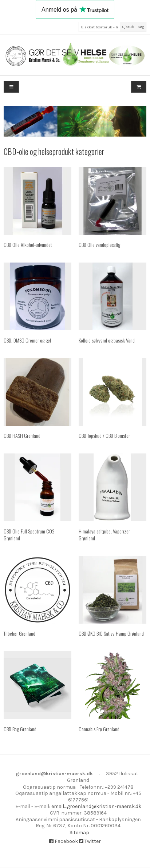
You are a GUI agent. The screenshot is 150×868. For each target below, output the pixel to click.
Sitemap (79, 833)
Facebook (64, 841)
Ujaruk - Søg (133, 27)
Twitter (90, 841)
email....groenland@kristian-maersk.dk (96, 806)
